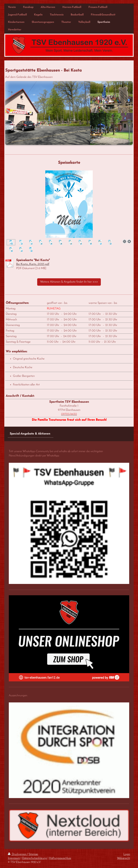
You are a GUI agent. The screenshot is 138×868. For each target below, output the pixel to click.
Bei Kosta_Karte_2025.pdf (33, 264)
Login (127, 854)
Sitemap (33, 854)
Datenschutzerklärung (34, 858)
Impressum (14, 858)
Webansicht (124, 858)
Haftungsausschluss (60, 858)
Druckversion (18, 854)
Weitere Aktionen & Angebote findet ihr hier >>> (69, 282)
